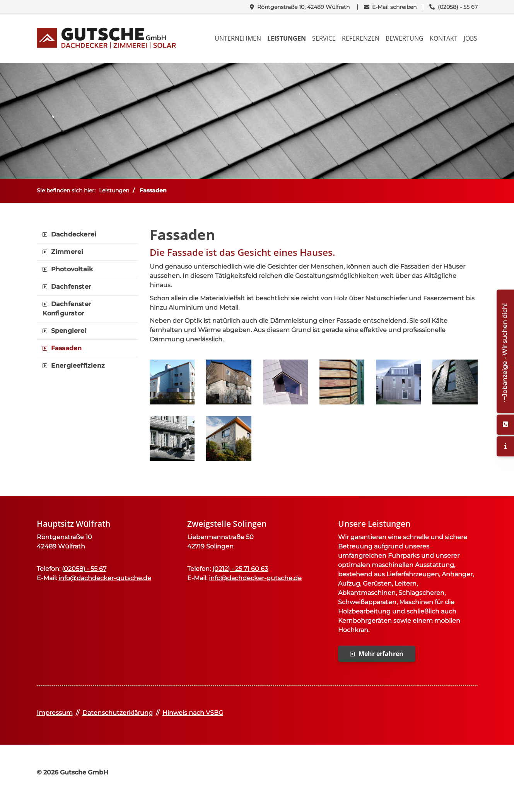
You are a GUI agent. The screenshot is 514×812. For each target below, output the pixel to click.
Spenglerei (69, 331)
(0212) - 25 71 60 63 (240, 569)
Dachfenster (71, 287)
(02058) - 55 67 (458, 7)
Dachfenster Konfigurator (67, 309)
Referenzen (361, 38)
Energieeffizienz (78, 366)
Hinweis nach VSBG (193, 713)
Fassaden (153, 190)
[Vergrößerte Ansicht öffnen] (172, 382)
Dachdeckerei (74, 234)
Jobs (470, 38)
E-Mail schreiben (394, 7)
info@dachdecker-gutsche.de (105, 578)
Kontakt (444, 38)
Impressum (55, 713)
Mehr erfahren (381, 654)
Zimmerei (67, 252)
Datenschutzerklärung (118, 713)
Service (324, 38)
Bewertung (405, 38)
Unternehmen (238, 38)
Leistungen (287, 38)
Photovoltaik (72, 269)
